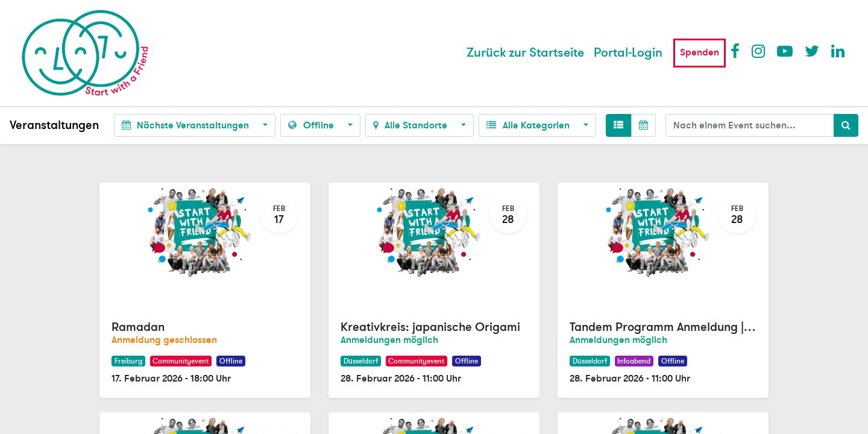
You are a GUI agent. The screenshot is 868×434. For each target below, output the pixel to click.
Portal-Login (628, 53)
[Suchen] (846, 125)
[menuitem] (525, 53)
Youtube (784, 51)
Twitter (812, 51)
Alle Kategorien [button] (529, 125)
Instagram (759, 51)
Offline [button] (312, 125)
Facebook (738, 51)
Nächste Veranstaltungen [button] (187, 125)
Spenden (700, 52)
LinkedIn (838, 51)
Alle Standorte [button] (411, 125)
